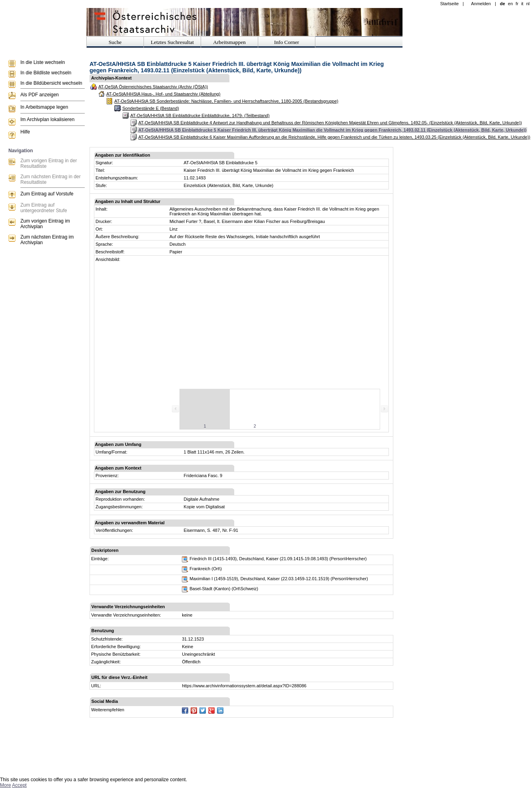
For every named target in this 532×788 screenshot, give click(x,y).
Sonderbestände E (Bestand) (151, 108)
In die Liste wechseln (43, 62)
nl (528, 4)
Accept (19, 785)
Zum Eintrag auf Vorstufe (47, 194)
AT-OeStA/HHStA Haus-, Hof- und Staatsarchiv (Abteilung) (163, 94)
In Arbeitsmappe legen (44, 107)
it (522, 4)
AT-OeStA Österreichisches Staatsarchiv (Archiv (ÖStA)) (153, 87)
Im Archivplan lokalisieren (47, 119)
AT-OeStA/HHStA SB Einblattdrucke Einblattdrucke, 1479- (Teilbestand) (200, 115)
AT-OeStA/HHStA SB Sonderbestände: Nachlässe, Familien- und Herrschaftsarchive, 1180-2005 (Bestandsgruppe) (226, 101)
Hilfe (25, 132)
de (503, 4)
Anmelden (481, 4)
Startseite (449, 4)
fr (517, 4)
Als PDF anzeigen (40, 95)
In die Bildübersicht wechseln (51, 83)
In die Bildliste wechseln (46, 73)
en (510, 4)
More (5, 785)
